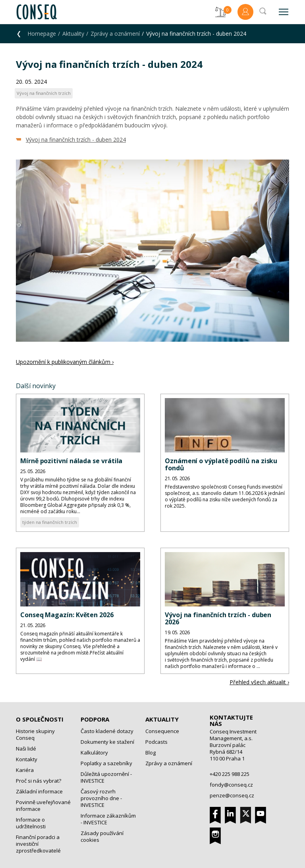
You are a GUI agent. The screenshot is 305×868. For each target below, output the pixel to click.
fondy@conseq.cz (231, 785)
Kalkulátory (94, 753)
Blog (151, 753)
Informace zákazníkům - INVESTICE (108, 819)
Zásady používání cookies (102, 836)
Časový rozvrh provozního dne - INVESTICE (101, 798)
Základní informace (39, 791)
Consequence (162, 731)
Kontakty (27, 759)
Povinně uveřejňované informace (43, 805)
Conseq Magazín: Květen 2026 (67, 615)
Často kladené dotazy (107, 731)
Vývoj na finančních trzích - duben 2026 (218, 618)
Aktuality (73, 34)
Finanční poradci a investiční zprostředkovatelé (38, 844)
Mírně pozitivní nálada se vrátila (71, 461)
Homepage (42, 34)
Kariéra (25, 770)
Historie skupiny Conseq (35, 734)
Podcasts (156, 742)
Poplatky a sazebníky (106, 763)
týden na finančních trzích (50, 522)
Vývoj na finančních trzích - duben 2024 (76, 140)
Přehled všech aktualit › (259, 682)
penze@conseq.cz (232, 795)
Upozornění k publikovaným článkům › (65, 362)
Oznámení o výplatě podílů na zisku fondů (221, 464)
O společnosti (40, 719)
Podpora (95, 719)
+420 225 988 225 (230, 774)
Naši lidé (26, 749)
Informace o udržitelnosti (31, 823)
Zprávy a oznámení (115, 34)
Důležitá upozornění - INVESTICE (106, 777)
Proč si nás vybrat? (39, 781)
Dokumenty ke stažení (107, 742)
